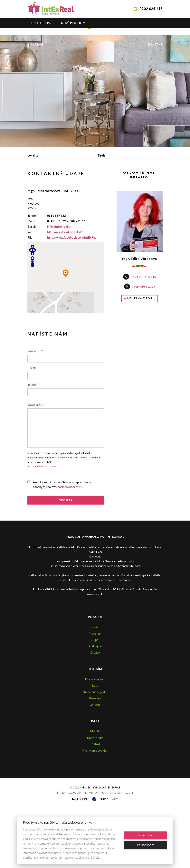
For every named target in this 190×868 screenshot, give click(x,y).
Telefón (33, 442)
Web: (31, 290)
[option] (95, 95)
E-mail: (32, 284)
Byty (95, 743)
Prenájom (64, 192)
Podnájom (110, 192)
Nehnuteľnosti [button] (40, 23)
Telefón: (33, 273)
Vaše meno (35, 409)
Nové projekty (73, 23)
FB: (30, 295)
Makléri (95, 789)
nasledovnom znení (70, 544)
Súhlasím (146, 835)
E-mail (33, 425)
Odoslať (66, 558)
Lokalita (33, 155)
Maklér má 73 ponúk (140, 356)
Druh (101, 155)
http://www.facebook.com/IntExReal (72, 295)
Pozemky (95, 756)
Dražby (95, 710)
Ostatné (95, 762)
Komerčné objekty (95, 749)
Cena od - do (106, 172)
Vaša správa (36, 462)
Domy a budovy (95, 737)
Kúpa (86, 192)
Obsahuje (34, 172)
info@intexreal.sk (59, 284)
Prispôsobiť (146, 845)
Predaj (40, 192)
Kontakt (155, 44)
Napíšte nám (95, 795)
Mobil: (32, 279)
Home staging (74, 34)
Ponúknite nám (41, 34)
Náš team (35, 44)
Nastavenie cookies (95, 808)
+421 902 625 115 (143, 334)
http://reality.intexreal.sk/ (65, 290)
